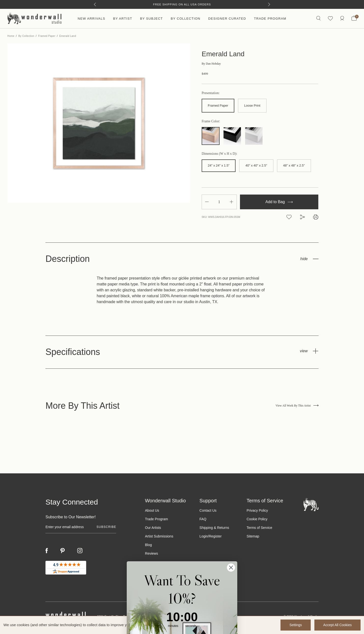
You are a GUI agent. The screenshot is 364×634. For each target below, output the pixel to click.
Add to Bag (279, 202)
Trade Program (270, 19)
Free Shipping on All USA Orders (182, 4)
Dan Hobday (211, 64)
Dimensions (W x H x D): (219, 154)
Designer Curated (227, 19)
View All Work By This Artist (297, 406)
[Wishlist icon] (330, 19)
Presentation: (211, 93)
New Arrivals (91, 19)
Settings (296, 625)
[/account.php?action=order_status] (342, 19)
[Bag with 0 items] (354, 19)
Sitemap (253, 536)
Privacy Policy (257, 510)
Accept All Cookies (337, 625)
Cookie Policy (257, 519)
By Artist (123, 19)
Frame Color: (211, 121)
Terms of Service (259, 528)
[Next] (269, 4)
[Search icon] (318, 19)
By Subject (151, 19)
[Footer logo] (311, 504)
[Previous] (95, 4)
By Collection (186, 19)
